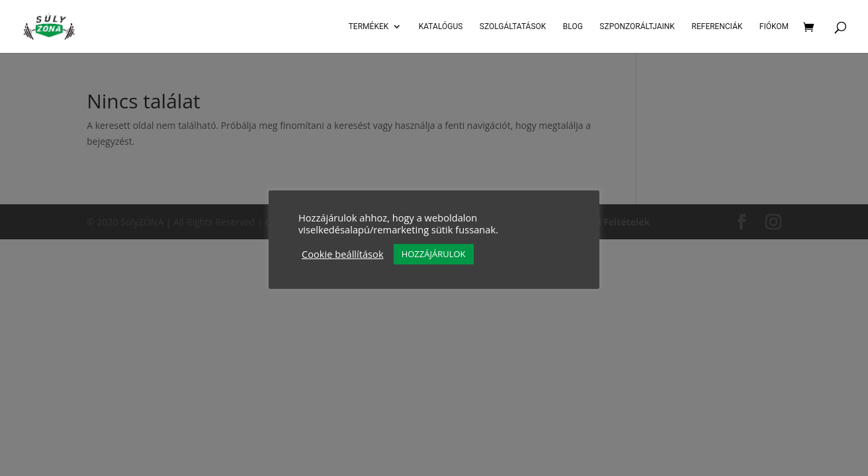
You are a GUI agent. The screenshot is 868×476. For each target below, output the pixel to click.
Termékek (369, 26)
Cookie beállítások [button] (343, 254)
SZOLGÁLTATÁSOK (513, 26)
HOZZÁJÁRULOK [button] (434, 254)
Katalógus (441, 26)
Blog (573, 26)
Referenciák (717, 26)
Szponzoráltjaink (637, 26)
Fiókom (774, 26)
